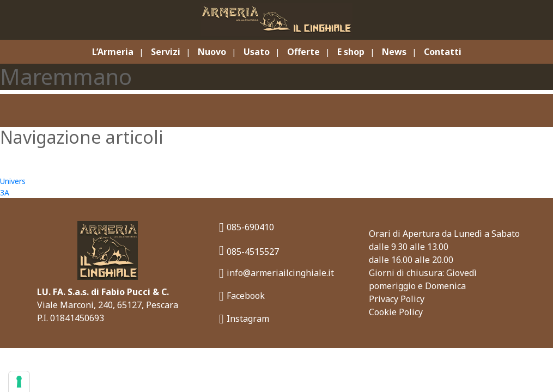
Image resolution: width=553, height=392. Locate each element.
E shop (351, 52)
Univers (13, 181)
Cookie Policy (396, 312)
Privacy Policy (397, 299)
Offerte (303, 52)
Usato (257, 52)
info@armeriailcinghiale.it (276, 273)
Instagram (244, 319)
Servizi (166, 52)
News (394, 52)
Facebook (242, 296)
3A (5, 192)
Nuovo (212, 52)
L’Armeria (113, 52)
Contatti (443, 52)
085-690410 (247, 227)
